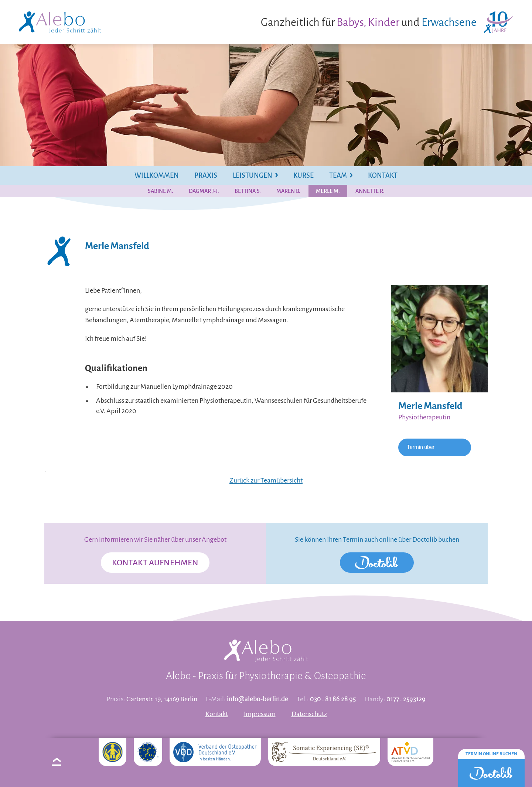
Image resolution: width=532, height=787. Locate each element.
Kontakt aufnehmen (155, 563)
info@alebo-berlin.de (258, 699)
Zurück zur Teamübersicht (266, 480)
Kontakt (217, 714)
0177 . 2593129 (406, 699)
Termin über (421, 447)
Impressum (260, 714)
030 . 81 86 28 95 (333, 699)
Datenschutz (309, 714)
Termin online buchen (491, 754)
